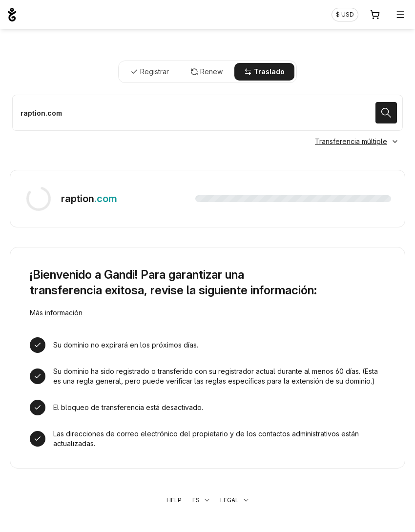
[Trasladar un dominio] (207, 113)
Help (174, 500)
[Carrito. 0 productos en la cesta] (375, 15)
